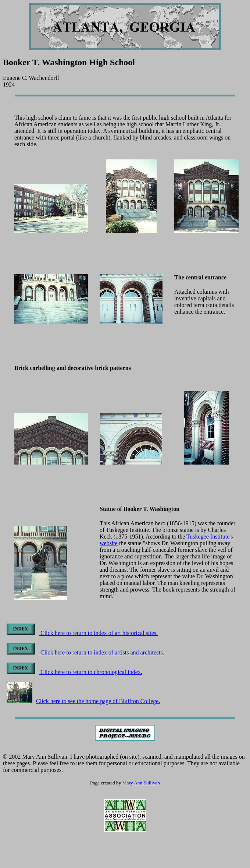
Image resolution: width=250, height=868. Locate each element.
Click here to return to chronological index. (74, 672)
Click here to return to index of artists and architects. (85, 652)
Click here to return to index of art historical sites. (82, 633)
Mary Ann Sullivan (141, 783)
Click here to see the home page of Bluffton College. (83, 701)
